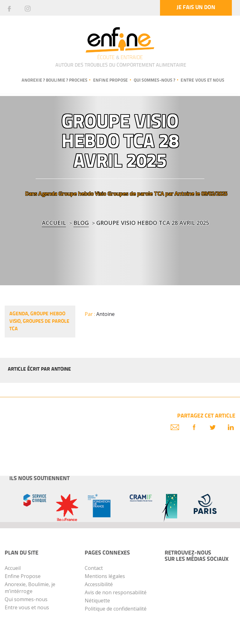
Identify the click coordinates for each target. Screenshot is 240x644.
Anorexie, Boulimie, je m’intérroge (30, 588)
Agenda (48, 194)
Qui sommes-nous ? (154, 81)
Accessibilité (99, 584)
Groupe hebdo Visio (82, 194)
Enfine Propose (23, 576)
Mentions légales (105, 576)
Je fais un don (196, 8)
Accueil (54, 223)
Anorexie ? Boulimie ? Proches (54, 81)
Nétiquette (97, 601)
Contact (94, 568)
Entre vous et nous (202, 81)
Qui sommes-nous (26, 599)
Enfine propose (111, 81)
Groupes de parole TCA (136, 194)
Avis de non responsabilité (116, 592)
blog (81, 223)
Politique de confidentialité (116, 609)
